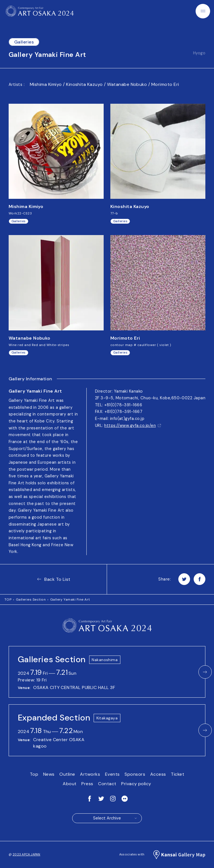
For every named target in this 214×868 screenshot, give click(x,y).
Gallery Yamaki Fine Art (70, 599)
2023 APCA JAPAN (26, 854)
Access (158, 774)
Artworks (90, 774)
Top (34, 774)
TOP (8, 599)
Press (87, 784)
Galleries (24, 42)
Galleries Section (31, 599)
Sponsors (135, 774)
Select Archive (115, 818)
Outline (67, 774)
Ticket (177, 774)
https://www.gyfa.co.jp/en (133, 425)
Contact (107, 784)
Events (112, 774)
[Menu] (203, 11)
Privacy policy (136, 784)
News (49, 774)
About (70, 784)
